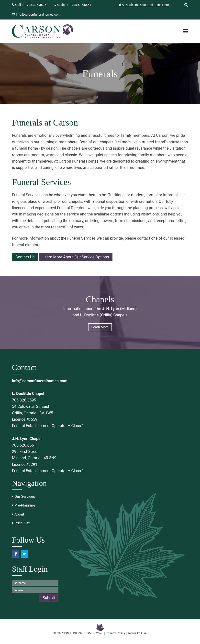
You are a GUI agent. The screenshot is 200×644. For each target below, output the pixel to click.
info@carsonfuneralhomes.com (38, 15)
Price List (22, 523)
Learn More (100, 327)
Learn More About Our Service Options (76, 257)
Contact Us (25, 257)
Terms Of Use (137, 633)
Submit (49, 598)
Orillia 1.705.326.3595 (31, 5)
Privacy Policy (115, 633)
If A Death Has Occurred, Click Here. (144, 5)
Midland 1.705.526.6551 (74, 5)
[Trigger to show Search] (184, 5)
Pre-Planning (25, 505)
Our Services (25, 497)
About (19, 514)
